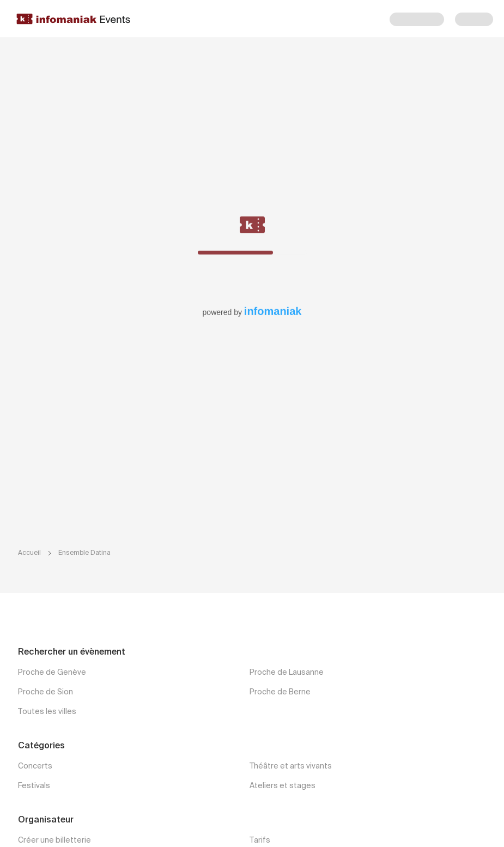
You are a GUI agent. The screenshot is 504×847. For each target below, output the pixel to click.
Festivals (34, 786)
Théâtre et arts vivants (291, 766)
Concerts (35, 766)
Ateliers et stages (283, 786)
